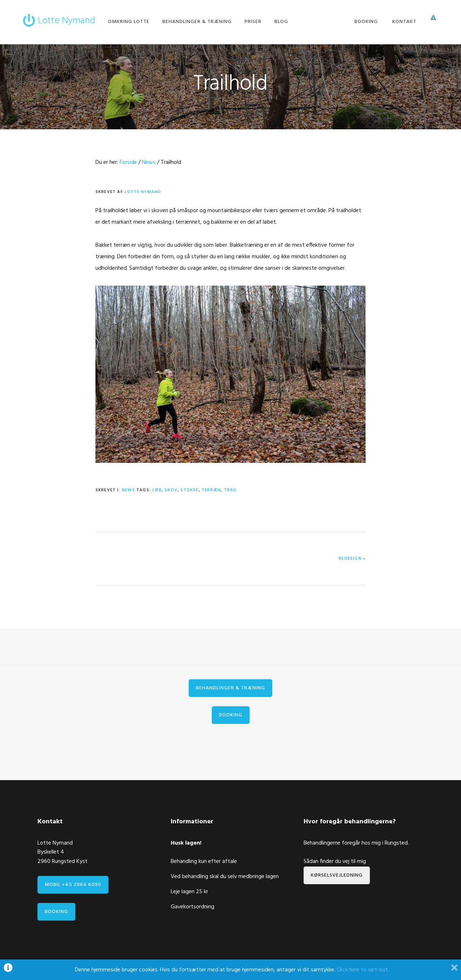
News (128, 490)
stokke (189, 490)
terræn (211, 490)
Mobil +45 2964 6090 (73, 885)
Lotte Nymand (59, 15)
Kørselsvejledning (337, 875)
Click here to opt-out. (363, 970)
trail (231, 490)
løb (157, 490)
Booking (231, 715)
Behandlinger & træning (230, 688)
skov (171, 490)
